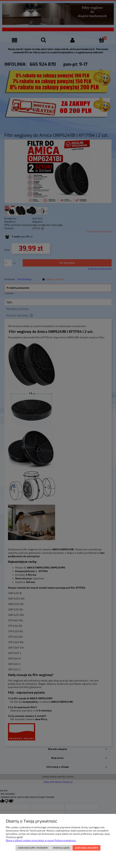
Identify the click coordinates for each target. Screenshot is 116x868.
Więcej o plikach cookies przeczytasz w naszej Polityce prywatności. (41, 841)
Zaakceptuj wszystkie (87, 848)
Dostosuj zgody (61, 848)
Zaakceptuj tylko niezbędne (33, 848)
